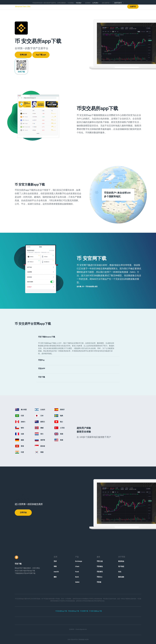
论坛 (120, 572)
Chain (77, 566)
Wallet (77, 582)
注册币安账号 (118, 3)
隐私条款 (121, 577)
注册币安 (133, 7)
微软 (55, 577)
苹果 (55, 566)
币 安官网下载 (84, 611)
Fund (77, 572)
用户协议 (121, 566)
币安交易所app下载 (73, 611)
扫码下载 (21, 66)
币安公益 (100, 561)
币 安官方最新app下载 (95, 611)
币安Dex (100, 577)
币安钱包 (100, 566)
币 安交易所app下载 (61, 611)
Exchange (79, 561)
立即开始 (23, 512)
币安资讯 (100, 572)
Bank (77, 577)
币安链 (99, 582)
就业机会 (121, 561)
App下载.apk (41, 55)
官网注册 (23, 55)
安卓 (55, 561)
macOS (56, 572)
